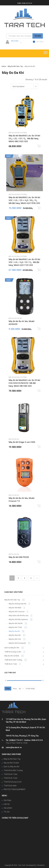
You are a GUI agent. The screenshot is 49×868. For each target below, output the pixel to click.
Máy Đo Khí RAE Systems (18, 133)
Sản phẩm (8, 808)
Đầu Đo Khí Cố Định (12, 656)
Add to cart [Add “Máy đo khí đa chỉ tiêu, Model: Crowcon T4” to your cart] (39, 506)
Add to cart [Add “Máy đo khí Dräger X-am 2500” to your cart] (39, 447)
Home (4, 66)
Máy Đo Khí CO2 (15, 639)
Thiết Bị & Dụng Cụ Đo (13, 652)
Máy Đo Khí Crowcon (17, 612)
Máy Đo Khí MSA (15, 608)
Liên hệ (7, 804)
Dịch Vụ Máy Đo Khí (12, 648)
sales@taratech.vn (14, 747)
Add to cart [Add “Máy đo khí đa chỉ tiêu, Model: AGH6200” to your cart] (39, 329)
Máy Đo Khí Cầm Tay (15, 66)
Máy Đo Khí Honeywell (17, 643)
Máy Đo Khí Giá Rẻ (15, 318)
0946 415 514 (27, 3)
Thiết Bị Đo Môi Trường (13, 660)
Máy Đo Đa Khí (14, 439)
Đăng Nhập (16, 43)
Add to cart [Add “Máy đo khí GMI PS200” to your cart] (39, 562)
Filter (8, 689)
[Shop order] (24, 86)
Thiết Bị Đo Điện (10, 786)
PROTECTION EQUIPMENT (15, 789)
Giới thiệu (7, 800)
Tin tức (7, 812)
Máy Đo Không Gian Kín (18, 604)
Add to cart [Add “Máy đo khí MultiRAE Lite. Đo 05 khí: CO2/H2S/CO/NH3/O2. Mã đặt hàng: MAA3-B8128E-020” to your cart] (39, 391)
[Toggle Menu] (46, 53)
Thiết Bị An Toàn (11, 664)
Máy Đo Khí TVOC (15, 627)
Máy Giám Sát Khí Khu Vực (19, 616)
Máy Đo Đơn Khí (15, 635)
